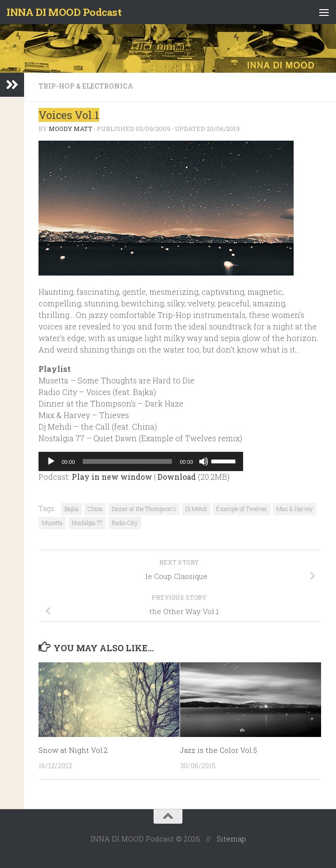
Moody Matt (71, 129)
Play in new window (112, 477)
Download (177, 477)
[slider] (128, 461)
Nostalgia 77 (87, 523)
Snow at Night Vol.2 (73, 750)
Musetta (52, 523)
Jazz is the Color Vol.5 (219, 750)
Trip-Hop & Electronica (86, 86)
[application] (141, 461)
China (95, 509)
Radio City (125, 523)
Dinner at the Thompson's (144, 509)
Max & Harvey (295, 509)
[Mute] (204, 461)
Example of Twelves (242, 509)
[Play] (51, 461)
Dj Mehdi (196, 509)
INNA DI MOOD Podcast (64, 12)
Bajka (71, 509)
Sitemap (231, 839)
